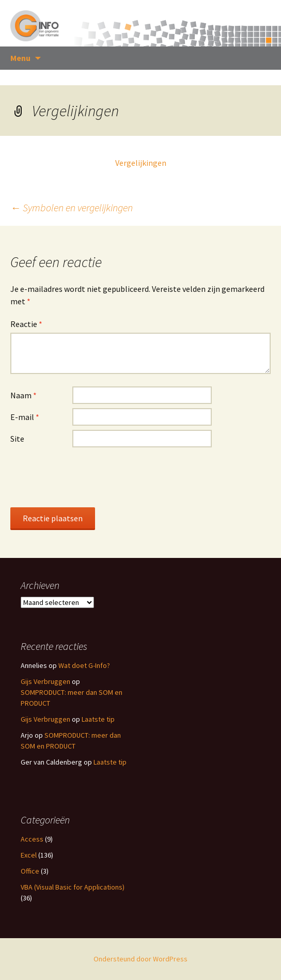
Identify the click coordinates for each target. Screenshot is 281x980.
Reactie (26, 324)
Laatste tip (98, 719)
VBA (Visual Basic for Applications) (73, 887)
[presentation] (89, 477)
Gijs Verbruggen (45, 681)
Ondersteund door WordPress (140, 959)
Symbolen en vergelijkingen (72, 207)
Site (17, 439)
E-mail (25, 417)
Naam (24, 395)
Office (30, 871)
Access (32, 839)
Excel (29, 855)
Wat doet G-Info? (84, 665)
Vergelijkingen (141, 163)
